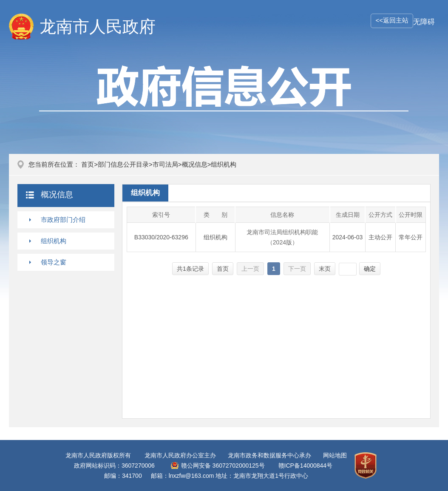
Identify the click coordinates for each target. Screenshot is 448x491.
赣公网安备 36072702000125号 (223, 465)
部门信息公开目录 (123, 164)
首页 (88, 164)
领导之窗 (54, 262)
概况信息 (195, 164)
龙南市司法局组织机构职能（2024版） (282, 237)
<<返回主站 (392, 20)
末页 (325, 269)
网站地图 (335, 455)
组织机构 (54, 241)
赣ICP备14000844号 (306, 465)
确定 (370, 269)
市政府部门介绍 (63, 220)
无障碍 (424, 22)
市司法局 (165, 164)
